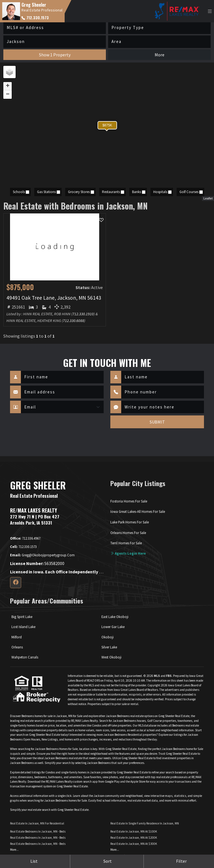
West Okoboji (111, 657)
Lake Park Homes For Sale (130, 522)
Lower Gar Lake (113, 627)
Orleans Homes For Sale (128, 533)
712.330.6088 (74, 321)
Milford (17, 637)
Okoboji (108, 637)
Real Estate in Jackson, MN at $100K (134, 831)
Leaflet (208, 198)
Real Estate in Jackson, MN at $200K (134, 838)
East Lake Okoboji (115, 617)
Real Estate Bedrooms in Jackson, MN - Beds (38, 831)
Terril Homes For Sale (126, 543)
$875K (107, 125)
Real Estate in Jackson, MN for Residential (37, 823)
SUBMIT (157, 422)
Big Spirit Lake (22, 617)
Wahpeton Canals (25, 657)
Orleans (17, 647)
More (160, 55)
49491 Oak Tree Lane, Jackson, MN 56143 (54, 298)
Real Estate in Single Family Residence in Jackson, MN (145, 823)
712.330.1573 (35, 18)
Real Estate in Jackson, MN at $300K (134, 844)
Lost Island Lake (23, 627)
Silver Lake (109, 647)
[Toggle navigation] (210, 11)
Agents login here (128, 553)
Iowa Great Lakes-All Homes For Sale (138, 511)
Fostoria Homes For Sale (129, 501)
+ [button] (8, 86)
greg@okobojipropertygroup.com (42, 555)
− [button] (8, 95)
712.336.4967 (25, 538)
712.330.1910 (83, 314)
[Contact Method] (62, 407)
